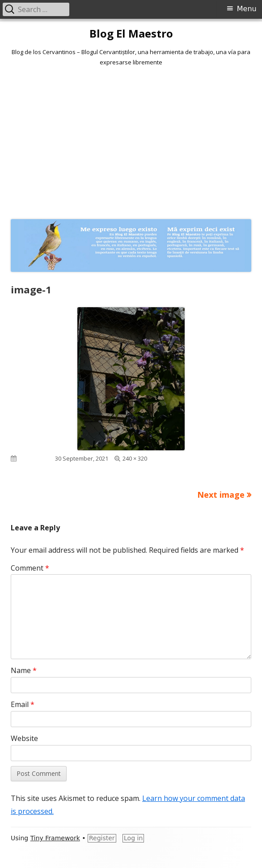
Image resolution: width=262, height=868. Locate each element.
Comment (30, 568)
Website (24, 738)
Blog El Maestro (131, 34)
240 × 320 (135, 458)
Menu (247, 9)
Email (23, 704)
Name (24, 670)
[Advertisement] (131, 141)
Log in (133, 838)
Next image (221, 495)
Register (102, 838)
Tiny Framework (55, 838)
